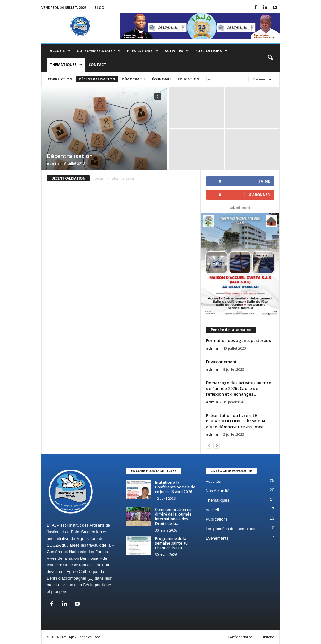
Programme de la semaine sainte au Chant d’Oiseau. (171, 543)
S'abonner (260, 195)
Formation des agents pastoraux (238, 340)
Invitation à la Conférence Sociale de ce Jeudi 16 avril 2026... (175, 487)
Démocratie (134, 79)
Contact (97, 65)
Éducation (189, 79)
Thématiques (66, 65)
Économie (162, 79)
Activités (177, 51)
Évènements (217, 538)
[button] (270, 58)
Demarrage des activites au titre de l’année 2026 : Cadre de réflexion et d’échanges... (239, 388)
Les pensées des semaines (231, 529)
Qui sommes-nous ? (99, 51)
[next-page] (217, 445)
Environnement (221, 362)
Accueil (60, 51)
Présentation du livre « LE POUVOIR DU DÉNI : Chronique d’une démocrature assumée (236, 421)
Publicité (267, 637)
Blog (99, 8)
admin (53, 163)
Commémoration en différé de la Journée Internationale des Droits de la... (173, 517)
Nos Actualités (219, 491)
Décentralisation (97, 79)
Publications (211, 51)
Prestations (143, 51)
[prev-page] (209, 445)
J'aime (264, 181)
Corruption (60, 79)
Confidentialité (240, 637)
